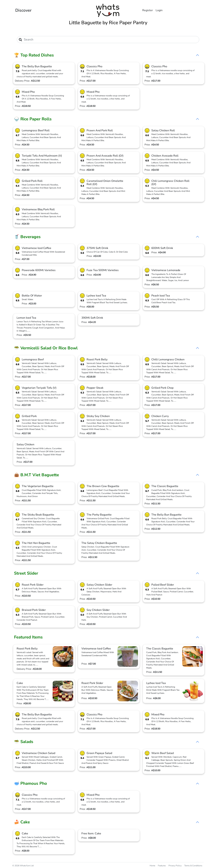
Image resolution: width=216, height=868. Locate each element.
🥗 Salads (24, 742)
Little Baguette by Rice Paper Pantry (108, 23)
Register (148, 10)
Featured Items (28, 637)
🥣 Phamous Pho (31, 783)
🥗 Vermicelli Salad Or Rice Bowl (46, 348)
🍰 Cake (22, 822)
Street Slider (26, 573)
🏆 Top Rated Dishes (34, 55)
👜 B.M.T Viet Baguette (37, 475)
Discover (23, 10)
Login (159, 10)
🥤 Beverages (27, 237)
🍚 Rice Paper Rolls (33, 119)
